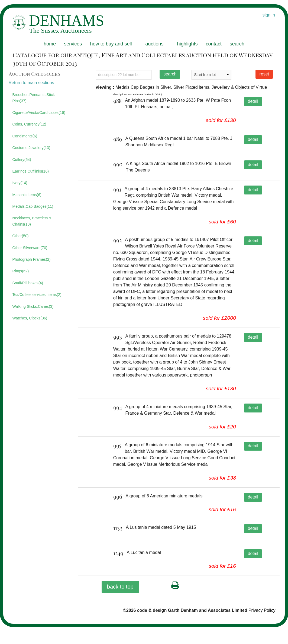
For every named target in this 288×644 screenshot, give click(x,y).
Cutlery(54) (22, 160)
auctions (154, 44)
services (73, 44)
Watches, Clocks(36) (30, 318)
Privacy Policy (262, 627)
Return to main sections (31, 83)
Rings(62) (21, 271)
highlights (187, 44)
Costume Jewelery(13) (31, 148)
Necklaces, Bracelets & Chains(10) (32, 221)
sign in (269, 15)
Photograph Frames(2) (32, 259)
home (50, 44)
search (237, 44)
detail (253, 101)
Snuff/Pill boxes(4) (28, 283)
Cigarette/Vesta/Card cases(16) (39, 113)
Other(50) (21, 236)
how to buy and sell (111, 44)
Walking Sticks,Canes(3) (33, 306)
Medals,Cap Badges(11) (33, 206)
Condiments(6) (25, 136)
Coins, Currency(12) (29, 124)
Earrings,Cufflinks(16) (31, 171)
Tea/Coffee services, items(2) (37, 295)
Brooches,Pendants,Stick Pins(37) (34, 98)
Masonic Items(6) (27, 195)
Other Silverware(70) (30, 248)
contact (214, 44)
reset (264, 74)
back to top (120, 604)
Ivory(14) (20, 183)
